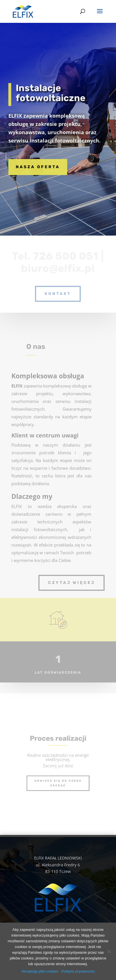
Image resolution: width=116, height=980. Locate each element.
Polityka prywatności (78, 971)
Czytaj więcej (72, 583)
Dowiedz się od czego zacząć (58, 781)
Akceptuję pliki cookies (40, 971)
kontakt (58, 294)
